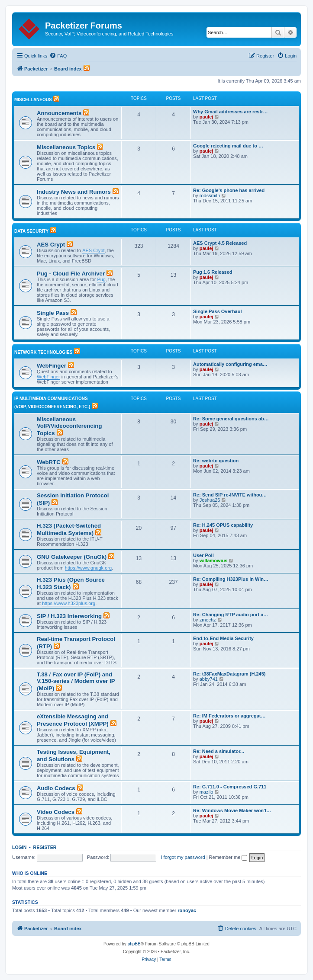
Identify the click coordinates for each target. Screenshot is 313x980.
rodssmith (210, 195)
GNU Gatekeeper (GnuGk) (72, 557)
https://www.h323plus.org (69, 603)
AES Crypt (51, 245)
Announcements (59, 113)
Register (45, 847)
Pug (101, 279)
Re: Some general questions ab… (231, 419)
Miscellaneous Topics (66, 147)
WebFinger (52, 366)
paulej (207, 117)
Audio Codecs (56, 788)
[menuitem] (58, 56)
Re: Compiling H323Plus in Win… (231, 579)
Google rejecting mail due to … (228, 146)
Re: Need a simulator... (219, 751)
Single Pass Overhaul (218, 311)
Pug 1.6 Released (213, 272)
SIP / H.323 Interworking (69, 616)
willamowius (214, 560)
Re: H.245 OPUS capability (223, 525)
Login (19, 847)
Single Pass (53, 313)
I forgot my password (183, 857)
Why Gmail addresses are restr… (230, 112)
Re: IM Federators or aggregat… (229, 716)
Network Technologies (43, 352)
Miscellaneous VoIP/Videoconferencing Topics (69, 426)
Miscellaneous (33, 100)
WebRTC (49, 462)
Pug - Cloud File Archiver (71, 274)
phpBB (134, 944)
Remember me (228, 857)
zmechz (208, 620)
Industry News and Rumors (74, 192)
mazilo (207, 792)
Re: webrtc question (216, 461)
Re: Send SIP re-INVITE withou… (230, 495)
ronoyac (187, 910)
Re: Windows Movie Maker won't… (232, 810)
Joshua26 (210, 500)
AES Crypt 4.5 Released (220, 243)
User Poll (203, 555)
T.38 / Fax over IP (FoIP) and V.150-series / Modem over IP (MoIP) (76, 681)
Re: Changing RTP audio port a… (231, 615)
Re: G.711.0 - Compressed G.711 (230, 787)
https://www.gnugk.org (88, 568)
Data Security (31, 231)
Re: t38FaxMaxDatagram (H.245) (229, 674)
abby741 (209, 679)
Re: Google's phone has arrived (229, 190)
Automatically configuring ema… (230, 364)
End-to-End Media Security (223, 638)
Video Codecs (56, 812)
